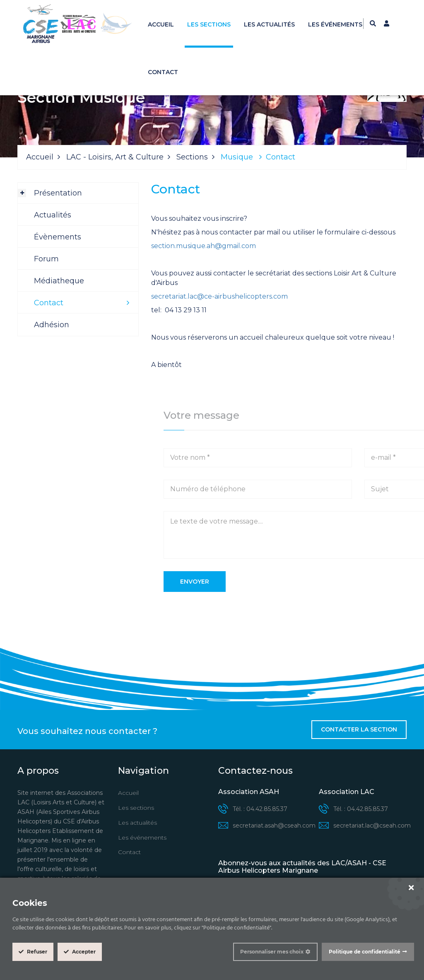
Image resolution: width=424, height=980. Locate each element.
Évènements (58, 237)
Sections (192, 157)
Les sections (209, 24)
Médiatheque (59, 281)
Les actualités (269, 24)
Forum (46, 259)
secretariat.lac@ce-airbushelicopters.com (219, 296)
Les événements (335, 24)
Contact (163, 72)
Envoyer (195, 582)
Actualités (53, 215)
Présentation (58, 193)
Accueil (161, 24)
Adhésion (52, 325)
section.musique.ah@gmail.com (204, 246)
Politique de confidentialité (365, 952)
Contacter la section (359, 729)
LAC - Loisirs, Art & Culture (115, 157)
